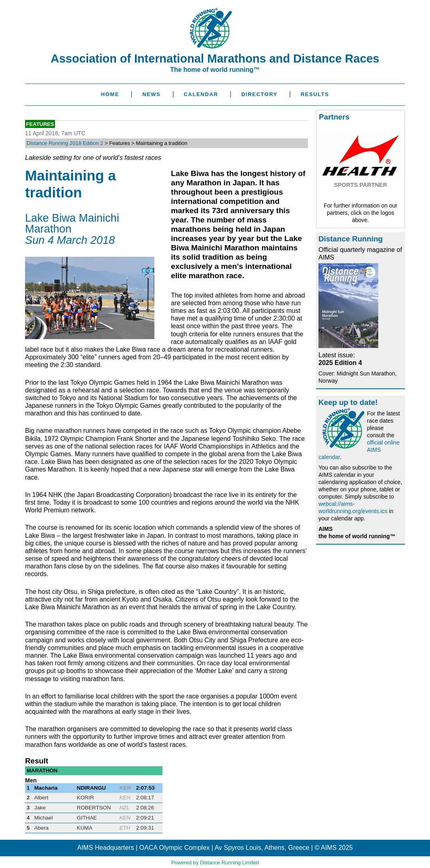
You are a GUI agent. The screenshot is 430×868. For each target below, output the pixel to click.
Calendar (201, 94)
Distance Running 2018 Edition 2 (65, 143)
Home (110, 94)
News (151, 94)
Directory (259, 94)
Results (315, 94)
